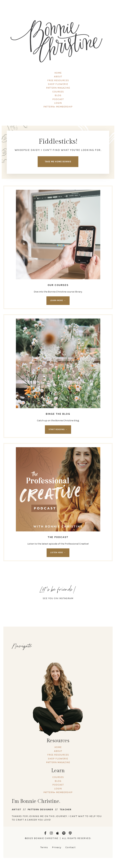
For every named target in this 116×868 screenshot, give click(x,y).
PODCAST (58, 99)
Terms (44, 847)
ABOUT (58, 77)
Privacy (57, 847)
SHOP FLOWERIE (58, 84)
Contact (70, 847)
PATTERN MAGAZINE (58, 88)
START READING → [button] (58, 429)
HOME (58, 73)
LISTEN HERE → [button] (58, 553)
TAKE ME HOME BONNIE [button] (58, 162)
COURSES (58, 92)
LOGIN (58, 103)
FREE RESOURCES (58, 80)
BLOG (58, 95)
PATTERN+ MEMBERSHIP (58, 107)
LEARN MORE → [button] (58, 300)
